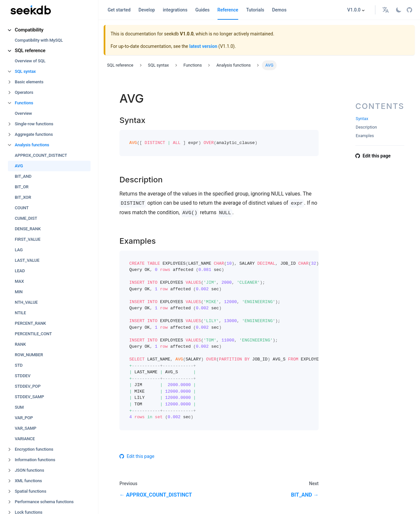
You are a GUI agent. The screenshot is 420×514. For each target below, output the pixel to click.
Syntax (362, 119)
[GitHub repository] (409, 10)
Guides (202, 10)
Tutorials (255, 10)
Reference (228, 10)
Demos (279, 10)
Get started (119, 10)
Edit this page (137, 456)
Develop (147, 10)
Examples (365, 136)
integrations (175, 10)
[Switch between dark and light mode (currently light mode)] (399, 10)
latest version (203, 46)
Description (366, 127)
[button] (49, 30)
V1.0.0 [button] (354, 10)
